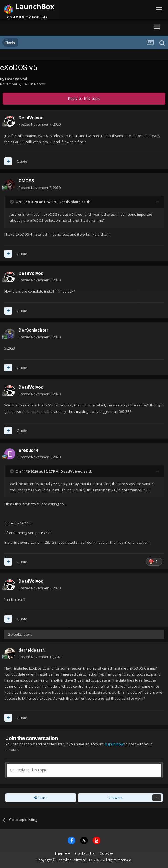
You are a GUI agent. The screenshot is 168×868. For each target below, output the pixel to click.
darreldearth (32, 650)
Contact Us (85, 853)
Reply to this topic (84, 98)
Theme (62, 853)
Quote (22, 161)
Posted (40, 124)
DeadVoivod (16, 79)
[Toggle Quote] (12, 202)
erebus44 (28, 450)
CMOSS (26, 181)
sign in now (114, 744)
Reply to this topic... (30, 770)
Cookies (107, 853)
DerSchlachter (34, 330)
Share (40, 798)
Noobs (40, 84)
